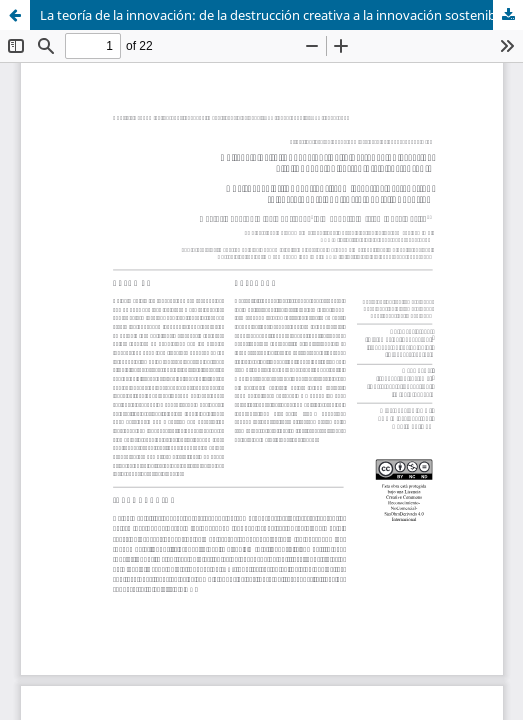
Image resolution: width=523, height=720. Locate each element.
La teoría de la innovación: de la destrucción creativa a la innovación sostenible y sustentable (281, 15)
